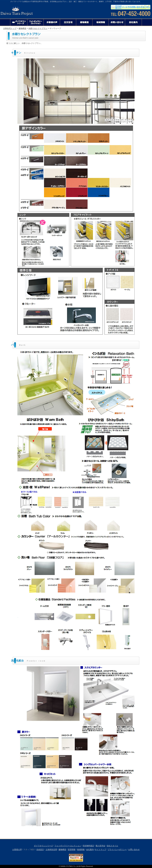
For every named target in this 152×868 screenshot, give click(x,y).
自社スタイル (112, 846)
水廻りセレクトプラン (38, 28)
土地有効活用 (51, 850)
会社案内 (90, 850)
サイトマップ (100, 850)
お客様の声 (17, 850)
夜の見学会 (100, 846)
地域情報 (81, 850)
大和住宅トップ (10, 28)
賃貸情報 (72, 850)
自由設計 (40, 850)
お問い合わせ (134, 850)
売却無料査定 (88, 846)
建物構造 (22, 28)
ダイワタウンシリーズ (43, 846)
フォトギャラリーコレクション (68, 846)
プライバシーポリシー (117, 850)
